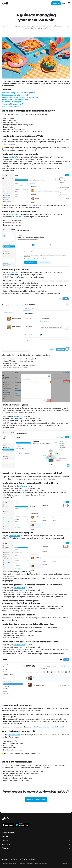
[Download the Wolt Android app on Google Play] (22, 825)
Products (36, 840)
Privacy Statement (41, 864)
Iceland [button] (5, 859)
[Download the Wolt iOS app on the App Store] (8, 825)
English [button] (14, 859)
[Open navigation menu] (69, 3)
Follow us (36, 848)
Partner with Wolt (36, 832)
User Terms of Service (26, 864)
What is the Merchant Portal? (12, 104)
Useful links (36, 844)
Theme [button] (23, 859)
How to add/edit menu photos (12, 102)
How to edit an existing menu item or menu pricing (20, 97)
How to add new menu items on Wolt (15, 95)
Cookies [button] (33, 859)
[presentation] (59, 3)
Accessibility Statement (9, 864)
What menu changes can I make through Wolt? (18, 93)
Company (36, 836)
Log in (64, 3)
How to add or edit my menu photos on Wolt (50, 727)
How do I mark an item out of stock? (15, 100)
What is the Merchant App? (11, 106)
